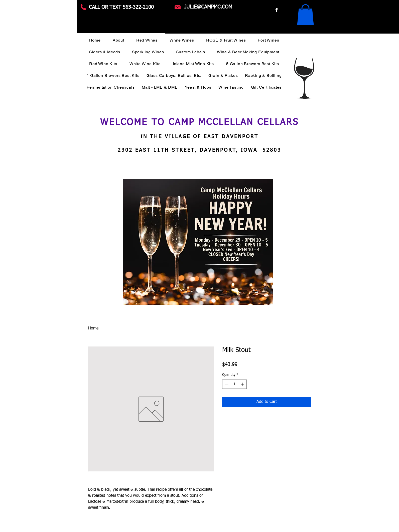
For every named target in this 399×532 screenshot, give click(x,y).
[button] (305, 15)
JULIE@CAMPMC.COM (208, 7)
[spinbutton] (234, 384)
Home (93, 328)
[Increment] (243, 384)
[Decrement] (226, 384)
